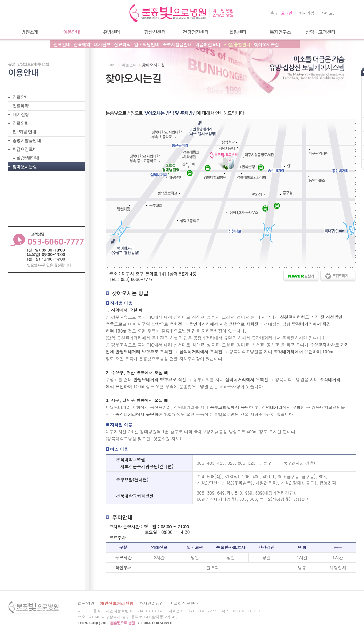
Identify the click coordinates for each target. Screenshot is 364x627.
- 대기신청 (47, 115)
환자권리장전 (151, 603)
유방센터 (113, 32)
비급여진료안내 (184, 603)
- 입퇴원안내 (47, 132)
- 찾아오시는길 (47, 167)
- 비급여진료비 (47, 149)
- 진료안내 (47, 97)
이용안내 (71, 32)
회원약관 (86, 603)
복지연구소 (279, 32)
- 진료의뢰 (47, 123)
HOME (111, 65)
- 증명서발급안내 (47, 141)
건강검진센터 (196, 32)
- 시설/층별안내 (47, 158)
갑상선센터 (154, 32)
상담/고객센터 (321, 32)
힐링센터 (238, 32)
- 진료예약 (47, 106)
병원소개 (29, 32)
